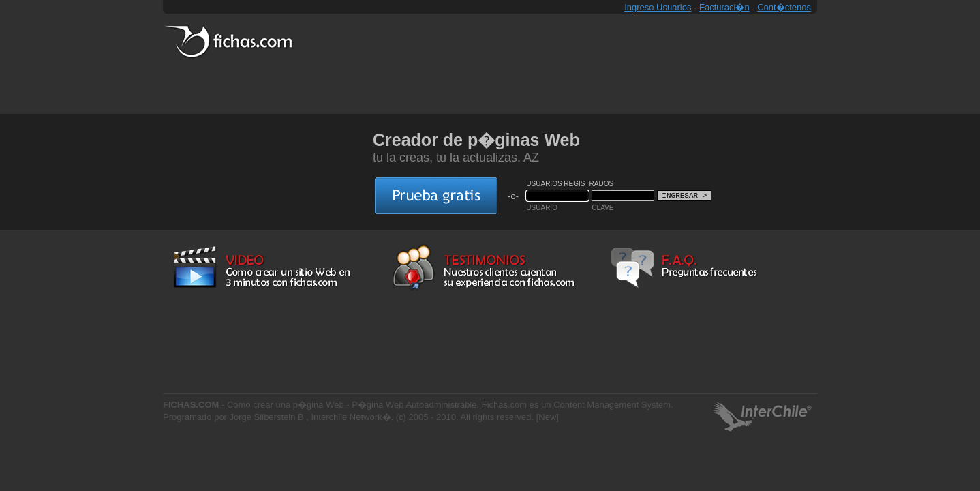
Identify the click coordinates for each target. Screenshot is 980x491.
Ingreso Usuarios (658, 7)
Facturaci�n (724, 7)
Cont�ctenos (784, 7)
